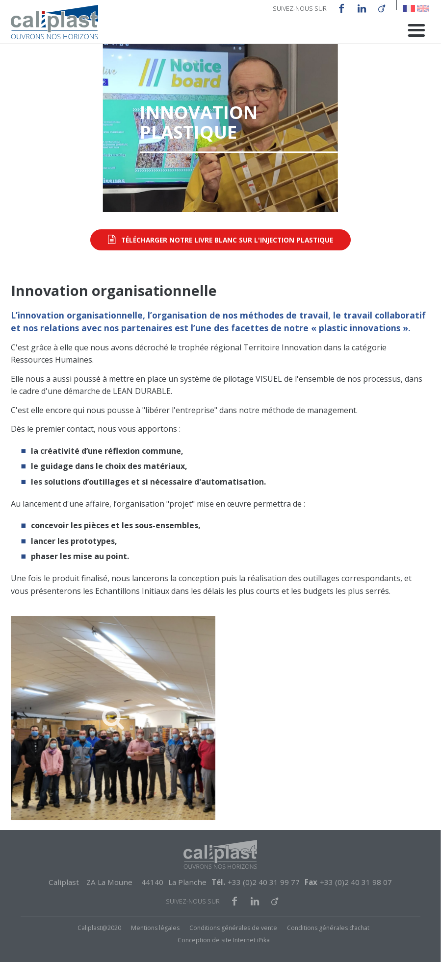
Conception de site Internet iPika (224, 958)
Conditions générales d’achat (328, 946)
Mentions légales (155, 946)
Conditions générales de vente (233, 946)
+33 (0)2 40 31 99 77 (264, 900)
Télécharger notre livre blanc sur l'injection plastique (227, 258)
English (423, 9)
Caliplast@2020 (99, 946)
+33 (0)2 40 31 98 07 (356, 900)
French (409, 9)
